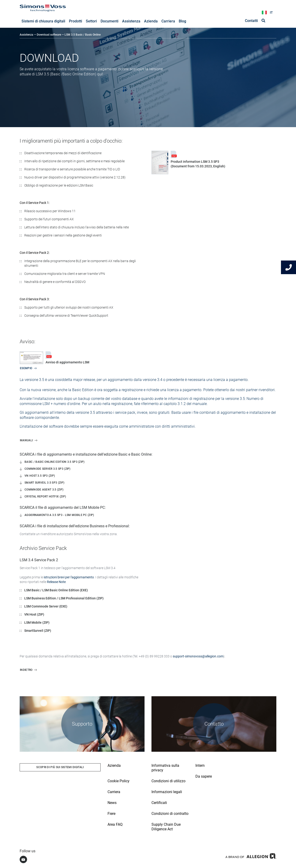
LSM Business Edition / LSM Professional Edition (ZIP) (64, 598)
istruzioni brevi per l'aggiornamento (69, 577)
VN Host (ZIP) (34, 615)
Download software (49, 35)
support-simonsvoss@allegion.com (198, 656)
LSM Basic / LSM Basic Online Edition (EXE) (56, 590)
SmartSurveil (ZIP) (38, 631)
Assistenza (26, 35)
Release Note (56, 582)
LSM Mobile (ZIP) (37, 623)
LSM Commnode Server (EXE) (46, 607)
